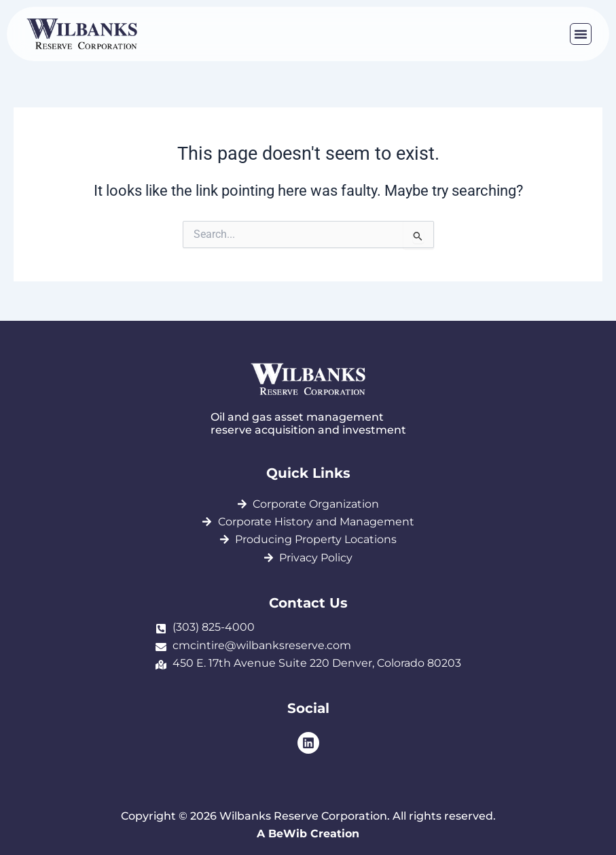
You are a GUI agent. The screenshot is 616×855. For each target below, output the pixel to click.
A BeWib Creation (308, 834)
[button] (581, 34)
